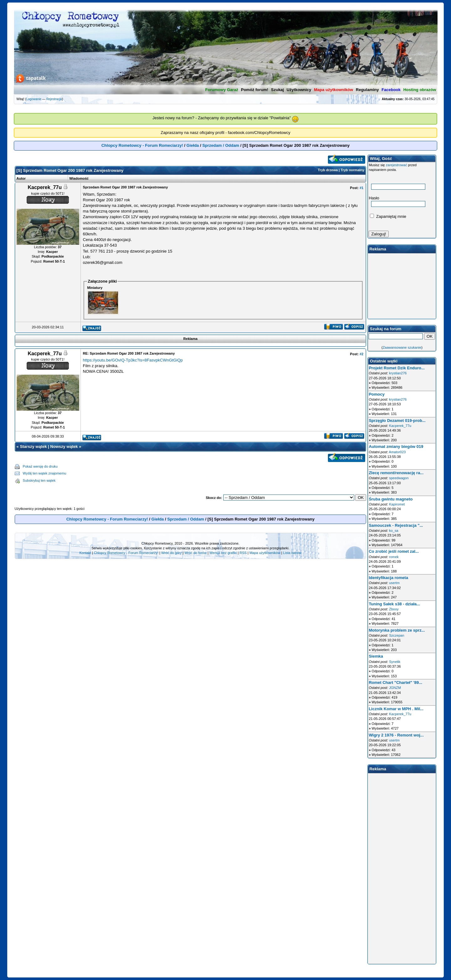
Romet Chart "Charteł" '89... (395, 682)
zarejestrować (397, 165)
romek (394, 557)
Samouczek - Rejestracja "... (396, 525)
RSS (243, 553)
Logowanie (34, 99)
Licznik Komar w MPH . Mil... (396, 709)
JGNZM (395, 688)
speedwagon (399, 478)
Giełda (193, 145)
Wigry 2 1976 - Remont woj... (396, 735)
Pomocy (377, 394)
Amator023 (397, 452)
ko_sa (394, 531)
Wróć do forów (196, 553)
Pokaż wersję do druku (40, 466)
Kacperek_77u (400, 426)
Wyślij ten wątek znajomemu (45, 473)
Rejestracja (54, 99)
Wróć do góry (171, 553)
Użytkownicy (299, 90)
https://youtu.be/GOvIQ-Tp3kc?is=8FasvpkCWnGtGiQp (133, 360)
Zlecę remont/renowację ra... (396, 473)
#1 (361, 188)
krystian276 (398, 373)
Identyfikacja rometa (388, 578)
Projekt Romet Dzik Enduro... (397, 368)
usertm (394, 583)
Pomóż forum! (254, 90)
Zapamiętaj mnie (388, 216)
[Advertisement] (216, 474)
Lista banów (292, 553)
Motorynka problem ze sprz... (397, 630)
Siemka (376, 656)
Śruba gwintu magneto (391, 499)
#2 (361, 354)
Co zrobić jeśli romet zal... (394, 551)
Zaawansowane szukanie (402, 347)
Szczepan (397, 635)
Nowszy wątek (64, 446)
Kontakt (85, 553)
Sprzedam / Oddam (221, 145)
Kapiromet (397, 504)
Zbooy (394, 609)
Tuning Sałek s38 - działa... (394, 604)
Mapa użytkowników (265, 553)
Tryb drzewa (328, 170)
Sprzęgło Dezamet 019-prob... (397, 421)
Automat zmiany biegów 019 (396, 446)
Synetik (395, 662)
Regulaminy (367, 90)
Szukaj (277, 90)
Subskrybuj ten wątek (39, 480)
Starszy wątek (33, 446)
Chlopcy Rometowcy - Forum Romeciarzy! (142, 145)
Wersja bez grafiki (223, 553)
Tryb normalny (353, 170)
